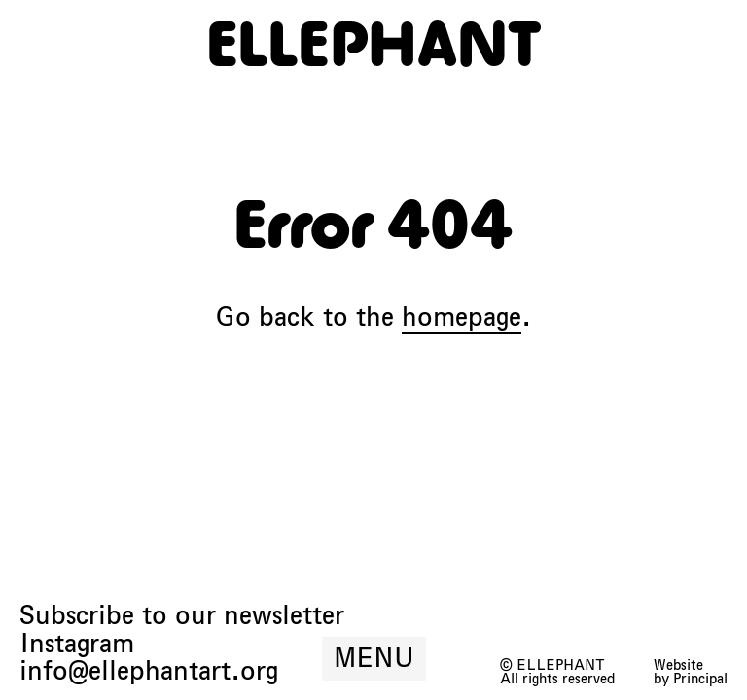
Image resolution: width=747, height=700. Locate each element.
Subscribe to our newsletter (182, 616)
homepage (462, 316)
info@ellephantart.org (149, 671)
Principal (700, 679)
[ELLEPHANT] (374, 44)
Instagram (77, 644)
